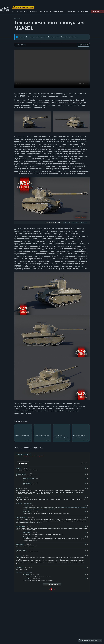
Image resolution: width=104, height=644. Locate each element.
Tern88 (18, 489)
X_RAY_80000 (20, 544)
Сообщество (58, 11)
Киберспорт (72, 11)
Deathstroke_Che (21, 474)
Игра (14, 11)
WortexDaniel (27, 483)
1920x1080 (66, 223)
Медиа (22, 11)
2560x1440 (75, 223)
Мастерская (44, 11)
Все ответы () (28, 504)
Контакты (85, 11)
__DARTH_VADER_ (21, 550)
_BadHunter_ (20, 568)
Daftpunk (19, 468)
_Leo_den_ (19, 498)
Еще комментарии (52, 585)
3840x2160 (84, 223)
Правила (84, 463)
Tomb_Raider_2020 (29, 479)
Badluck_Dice (27, 512)
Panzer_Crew (27, 537)
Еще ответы (19, 504)
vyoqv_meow (27, 532)
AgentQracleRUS (21, 526)
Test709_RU (27, 574)
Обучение (33, 11)
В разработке (83, 45)
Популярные (23, 464)
